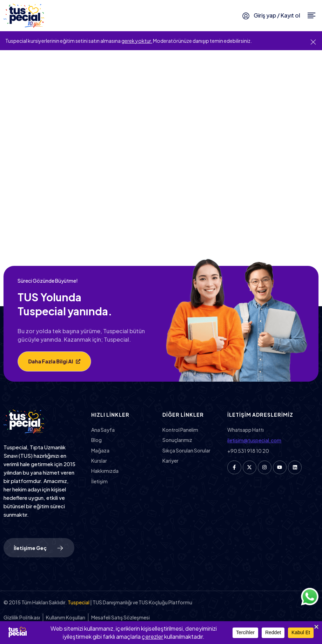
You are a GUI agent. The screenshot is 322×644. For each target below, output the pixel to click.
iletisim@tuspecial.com (254, 440)
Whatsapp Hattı (246, 430)
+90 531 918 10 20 (248, 451)
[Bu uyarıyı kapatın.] (313, 41)
